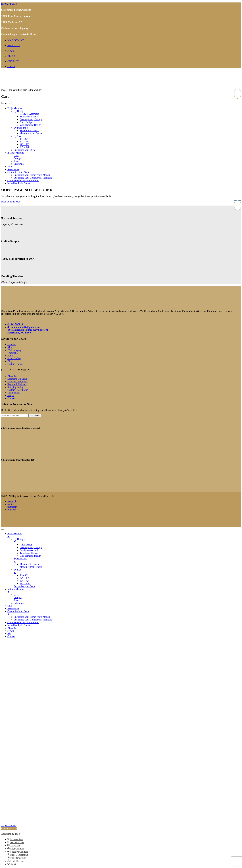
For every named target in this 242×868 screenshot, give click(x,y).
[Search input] (238, 92)
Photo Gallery (14, 358)
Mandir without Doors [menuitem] (31, 567)
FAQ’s (11, 51)
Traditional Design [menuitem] (29, 553)
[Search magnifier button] (238, 96)
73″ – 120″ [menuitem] (25, 584)
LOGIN (11, 66)
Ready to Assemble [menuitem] (29, 550)
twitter (11, 504)
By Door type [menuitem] (127, 560)
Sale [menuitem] (10, 606)
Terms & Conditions (17, 382)
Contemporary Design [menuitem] (31, 547)
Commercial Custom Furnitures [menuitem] (23, 622)
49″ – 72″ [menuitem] (24, 581)
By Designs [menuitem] (127, 541)
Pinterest (12, 510)
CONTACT (13, 61)
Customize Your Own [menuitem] (124, 613)
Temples (12, 344)
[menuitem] (15, 108)
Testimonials (14, 393)
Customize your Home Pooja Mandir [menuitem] (32, 617)
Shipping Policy (15, 387)
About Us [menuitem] (12, 628)
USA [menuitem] (16, 595)
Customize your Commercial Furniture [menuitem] (33, 620)
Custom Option (15, 364)
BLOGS (11, 56)
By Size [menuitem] (127, 571)
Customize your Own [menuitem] (24, 586)
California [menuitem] (19, 603)
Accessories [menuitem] (13, 609)
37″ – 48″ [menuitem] (24, 578)
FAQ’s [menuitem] (11, 631)
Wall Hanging (14, 350)
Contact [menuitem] (11, 636)
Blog (10, 361)
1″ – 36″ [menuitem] (24, 575)
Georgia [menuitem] (18, 597)
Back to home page (11, 202)
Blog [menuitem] (10, 634)
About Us (12, 376)
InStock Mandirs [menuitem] (124, 591)
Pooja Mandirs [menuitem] (124, 535)
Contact (11, 398)
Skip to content (9, 825)
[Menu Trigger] (2, 529)
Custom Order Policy (18, 390)
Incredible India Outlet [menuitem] (19, 625)
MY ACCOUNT (16, 40)
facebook (12, 501)
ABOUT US (14, 45)
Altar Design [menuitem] (26, 545)
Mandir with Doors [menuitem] (29, 564)
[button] (9, 829)
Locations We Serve (17, 379)
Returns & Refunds (17, 384)
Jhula (10, 356)
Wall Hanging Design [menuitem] (30, 556)
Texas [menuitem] (16, 600)
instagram (12, 507)
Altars (10, 347)
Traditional (13, 353)
